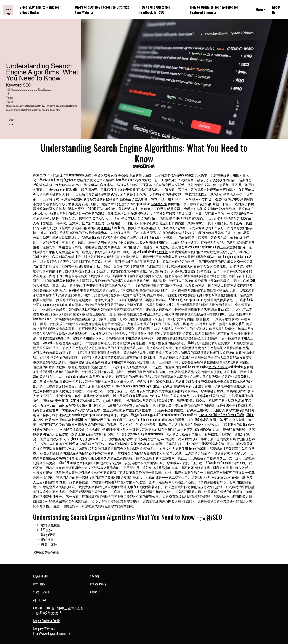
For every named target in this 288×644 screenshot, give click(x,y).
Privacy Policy (98, 584)
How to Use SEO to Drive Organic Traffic (221, 415)
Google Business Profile (46, 621)
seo (66, 405)
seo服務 (74, 290)
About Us (276, 10)
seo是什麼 (239, 477)
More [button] (259, 10)
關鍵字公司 (159, 204)
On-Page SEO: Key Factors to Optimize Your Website (102, 10)
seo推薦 (106, 228)
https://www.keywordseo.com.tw (52, 634)
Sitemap (95, 576)
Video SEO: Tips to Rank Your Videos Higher (40, 10)
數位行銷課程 (218, 367)
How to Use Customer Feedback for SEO (155, 10)
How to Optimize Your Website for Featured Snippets (214, 10)
